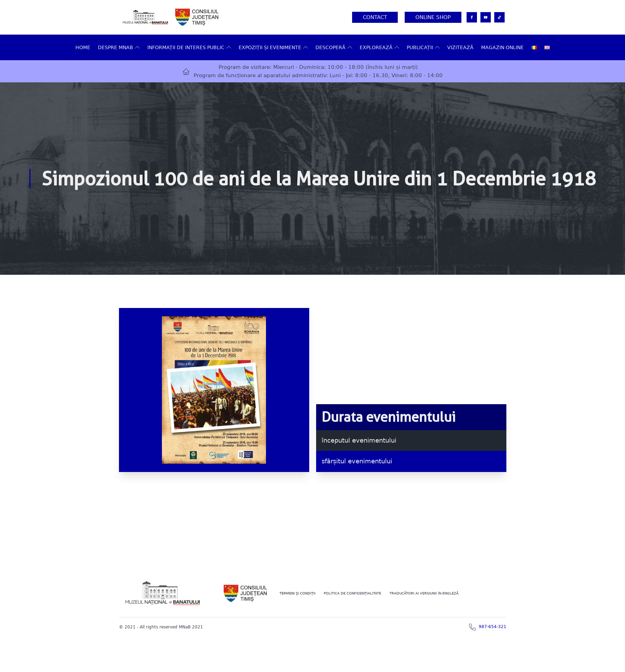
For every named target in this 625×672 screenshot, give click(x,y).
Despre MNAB (119, 47)
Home (83, 47)
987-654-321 (493, 627)
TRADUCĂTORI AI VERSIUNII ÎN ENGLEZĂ (424, 593)
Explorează (379, 47)
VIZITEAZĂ (460, 47)
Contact (375, 17)
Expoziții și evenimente (273, 47)
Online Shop (433, 17)
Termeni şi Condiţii (297, 593)
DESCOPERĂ (334, 47)
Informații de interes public (189, 47)
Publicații (423, 47)
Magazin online (502, 47)
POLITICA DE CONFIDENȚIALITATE (352, 593)
